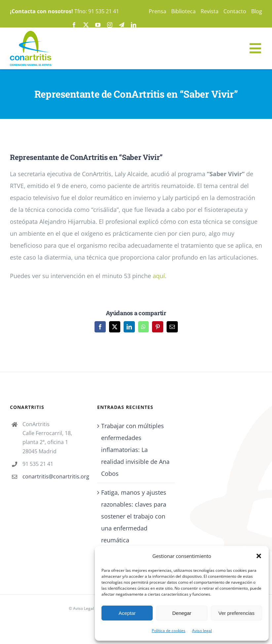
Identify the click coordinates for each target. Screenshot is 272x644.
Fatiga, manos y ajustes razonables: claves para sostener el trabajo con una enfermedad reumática (134, 516)
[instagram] (110, 25)
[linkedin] (134, 25)
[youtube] (98, 25)
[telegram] (122, 25)
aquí (159, 276)
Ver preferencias (236, 613)
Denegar (182, 613)
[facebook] (74, 25)
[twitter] (86, 25)
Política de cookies (169, 631)
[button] (259, 556)
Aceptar (127, 613)
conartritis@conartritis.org (55, 476)
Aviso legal (202, 631)
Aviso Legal (83, 608)
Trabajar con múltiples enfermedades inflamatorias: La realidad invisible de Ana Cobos (135, 450)
